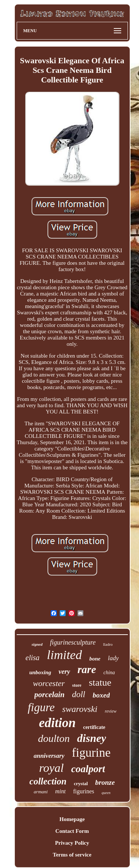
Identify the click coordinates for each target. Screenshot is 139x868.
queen (106, 793)
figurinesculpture (73, 642)
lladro (108, 644)
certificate (94, 727)
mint (60, 791)
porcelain (50, 695)
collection (48, 781)
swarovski (80, 709)
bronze (105, 782)
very (64, 672)
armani (41, 792)
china (109, 673)
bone (95, 659)
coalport (88, 769)
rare (87, 669)
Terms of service (72, 855)
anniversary (49, 756)
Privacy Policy (72, 843)
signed (37, 644)
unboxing (40, 672)
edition (57, 723)
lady (113, 658)
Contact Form (72, 831)
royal (52, 768)
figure (41, 707)
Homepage (72, 819)
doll (79, 694)
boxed (101, 695)
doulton (54, 738)
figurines (84, 791)
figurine (91, 753)
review (111, 711)
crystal (81, 783)
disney (92, 738)
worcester (49, 683)
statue (100, 683)
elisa (33, 658)
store (77, 685)
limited (64, 655)
